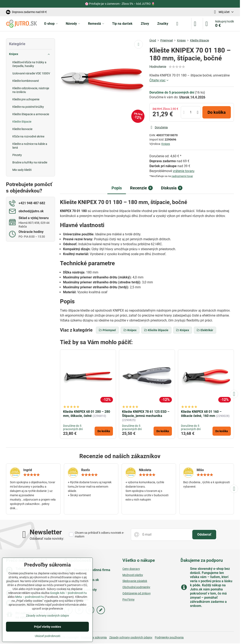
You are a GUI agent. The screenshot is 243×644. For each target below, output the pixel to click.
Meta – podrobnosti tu (30, 597)
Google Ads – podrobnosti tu (68, 593)
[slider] (177, 67)
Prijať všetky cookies (48, 627)
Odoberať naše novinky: (47, 539)
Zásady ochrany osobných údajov (131, 637)
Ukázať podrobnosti (48, 636)
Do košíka (217, 112)
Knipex (166, 144)
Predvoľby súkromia (94, 637)
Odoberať (204, 534)
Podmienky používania (169, 637)
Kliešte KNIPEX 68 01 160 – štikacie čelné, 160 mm (201, 414)
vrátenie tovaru (184, 171)
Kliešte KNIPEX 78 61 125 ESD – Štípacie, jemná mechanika (146, 414)
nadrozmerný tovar (182, 176)
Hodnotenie (158, 67)
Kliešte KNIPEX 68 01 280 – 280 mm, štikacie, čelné (87, 414)
